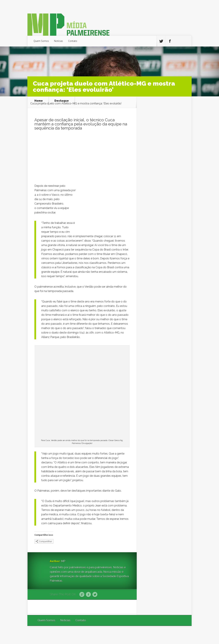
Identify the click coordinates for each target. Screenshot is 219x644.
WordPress (184, 635)
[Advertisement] (82, 158)
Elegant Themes (146, 635)
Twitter (95, 595)
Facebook (88, 595)
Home (39, 101)
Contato (73, 41)
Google (82, 595)
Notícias (59, 41)
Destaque (62, 101)
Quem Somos (41, 41)
